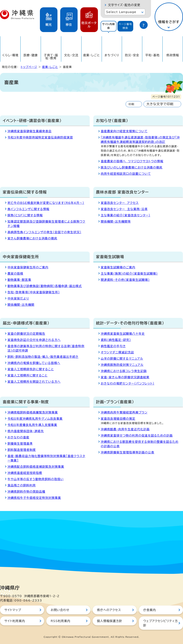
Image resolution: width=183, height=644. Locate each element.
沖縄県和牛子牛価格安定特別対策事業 (34, 498)
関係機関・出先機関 (21, 305)
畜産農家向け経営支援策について (124, 131)
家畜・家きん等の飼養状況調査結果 (125, 377)
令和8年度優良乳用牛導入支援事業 (32, 425)
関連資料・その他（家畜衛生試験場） (125, 280)
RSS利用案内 (60, 621)
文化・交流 (71, 55)
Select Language (121, 12)
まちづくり (112, 55)
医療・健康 (31, 55)
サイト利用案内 (15, 621)
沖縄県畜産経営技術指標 (25, 473)
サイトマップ (13, 610)
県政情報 (173, 55)
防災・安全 (132, 55)
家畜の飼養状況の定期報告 (26, 334)
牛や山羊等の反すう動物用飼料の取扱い (36, 479)
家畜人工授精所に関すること (28, 375)
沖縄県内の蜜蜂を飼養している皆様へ (34, 363)
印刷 (131, 104)
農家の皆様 (15, 274)
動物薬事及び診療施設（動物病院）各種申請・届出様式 (45, 286)
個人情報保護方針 (110, 621)
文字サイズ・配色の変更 (124, 5)
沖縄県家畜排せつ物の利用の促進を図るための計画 (137, 436)
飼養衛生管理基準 (20, 444)
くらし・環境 (10, 55)
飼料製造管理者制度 (22, 450)
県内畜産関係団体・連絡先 (26, 431)
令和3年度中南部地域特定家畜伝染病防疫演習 (40, 137)
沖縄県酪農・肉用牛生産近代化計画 (125, 429)
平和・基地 (152, 55)
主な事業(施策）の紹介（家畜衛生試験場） (129, 274)
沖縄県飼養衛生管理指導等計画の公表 (128, 452)
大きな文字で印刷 (160, 104)
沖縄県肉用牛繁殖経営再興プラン (124, 412)
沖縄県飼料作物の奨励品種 (26, 492)
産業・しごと (91, 55)
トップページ (29, 67)
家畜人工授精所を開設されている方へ (34, 382)
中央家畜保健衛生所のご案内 (28, 267)
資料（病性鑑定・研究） (116, 340)
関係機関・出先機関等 (116, 222)
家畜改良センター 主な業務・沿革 (124, 209)
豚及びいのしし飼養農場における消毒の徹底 (132, 167)
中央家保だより (18, 298)
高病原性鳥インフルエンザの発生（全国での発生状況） (44, 232)
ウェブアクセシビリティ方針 (161, 623)
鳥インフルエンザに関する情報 (28, 209)
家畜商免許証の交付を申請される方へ (34, 340)
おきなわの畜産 (18, 437)
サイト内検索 (109, 26)
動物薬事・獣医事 (19, 280)
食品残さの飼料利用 (22, 485)
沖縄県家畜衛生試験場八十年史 (123, 334)
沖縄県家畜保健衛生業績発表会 (30, 131)
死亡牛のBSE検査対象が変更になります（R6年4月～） (46, 203)
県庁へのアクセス (109, 610)
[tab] (109, 26)
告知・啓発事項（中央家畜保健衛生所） (34, 292)
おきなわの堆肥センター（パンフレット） (128, 383)
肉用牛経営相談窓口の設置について (126, 174)
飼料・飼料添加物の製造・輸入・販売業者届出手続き (43, 357)
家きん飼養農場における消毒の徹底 (32, 238)
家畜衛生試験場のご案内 (118, 267)
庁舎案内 (150, 610)
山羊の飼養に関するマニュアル (122, 359)
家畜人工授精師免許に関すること (31, 369)
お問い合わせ (60, 610)
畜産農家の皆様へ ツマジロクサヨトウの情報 (132, 161)
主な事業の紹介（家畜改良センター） (126, 215)
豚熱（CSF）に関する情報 (25, 215)
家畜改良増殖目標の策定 (118, 419)
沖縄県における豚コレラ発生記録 (124, 371)
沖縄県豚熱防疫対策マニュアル (122, 365)
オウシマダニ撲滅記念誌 (117, 352)
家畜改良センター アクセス (120, 203)
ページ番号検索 (125, 26)
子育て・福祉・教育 (51, 57)
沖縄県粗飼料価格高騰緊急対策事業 (33, 412)
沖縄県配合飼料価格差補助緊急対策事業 (36, 467)
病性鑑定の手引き (113, 346)
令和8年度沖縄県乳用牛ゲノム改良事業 (35, 419)
